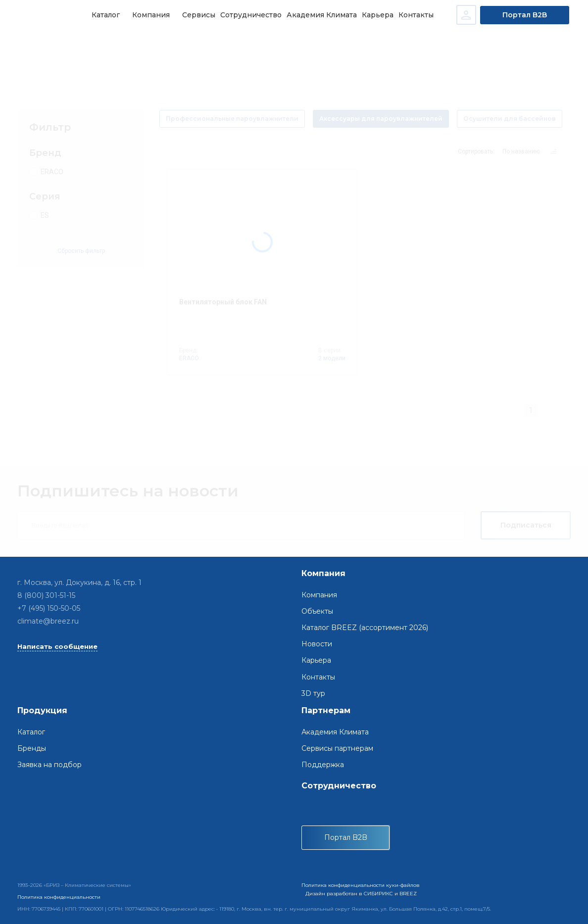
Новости (317, 644)
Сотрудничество (339, 786)
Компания (319, 595)
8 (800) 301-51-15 (46, 595)
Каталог (63, 45)
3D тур (313, 693)
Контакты (318, 677)
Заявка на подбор (49, 765)
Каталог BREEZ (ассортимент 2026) (365, 628)
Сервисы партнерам (337, 748)
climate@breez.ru (48, 622)
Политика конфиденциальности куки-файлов (361, 885)
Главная (27, 45)
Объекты (317, 611)
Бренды (32, 748)
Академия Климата (335, 732)
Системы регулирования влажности (143, 45)
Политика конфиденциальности (59, 897)
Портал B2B (525, 15)
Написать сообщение (57, 646)
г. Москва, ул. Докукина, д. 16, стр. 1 (79, 583)
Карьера (316, 661)
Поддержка (323, 765)
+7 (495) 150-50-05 (49, 608)
